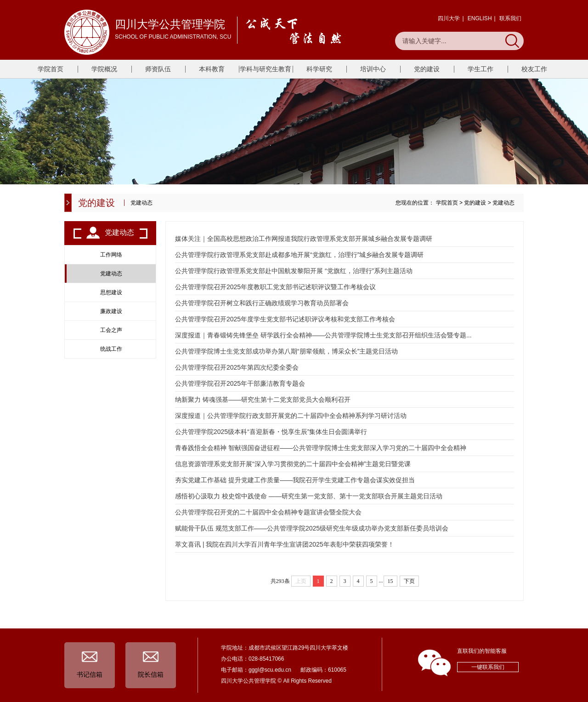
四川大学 (449, 18)
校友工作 (534, 69)
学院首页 (51, 69)
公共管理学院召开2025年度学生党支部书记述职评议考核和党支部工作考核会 (285, 319)
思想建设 (111, 292)
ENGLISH (480, 18)
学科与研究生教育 (266, 69)
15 (390, 581)
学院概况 (104, 69)
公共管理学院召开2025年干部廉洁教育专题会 (240, 383)
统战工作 (111, 349)
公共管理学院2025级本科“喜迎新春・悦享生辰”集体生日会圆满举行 (271, 432)
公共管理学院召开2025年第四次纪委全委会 (237, 367)
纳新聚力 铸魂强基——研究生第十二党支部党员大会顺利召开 (263, 400)
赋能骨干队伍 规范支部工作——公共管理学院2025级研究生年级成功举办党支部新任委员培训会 (312, 528)
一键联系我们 (488, 667)
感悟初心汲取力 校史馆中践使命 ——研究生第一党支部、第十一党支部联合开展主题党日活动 (309, 496)
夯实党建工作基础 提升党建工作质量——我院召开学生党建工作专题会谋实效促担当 (295, 480)
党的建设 (427, 69)
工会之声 (111, 330)
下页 (409, 581)
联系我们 (510, 18)
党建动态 (503, 203)
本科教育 (212, 69)
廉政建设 (111, 311)
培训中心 (373, 69)
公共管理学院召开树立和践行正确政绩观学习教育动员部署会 (262, 303)
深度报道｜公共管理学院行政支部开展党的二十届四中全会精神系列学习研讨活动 (291, 416)
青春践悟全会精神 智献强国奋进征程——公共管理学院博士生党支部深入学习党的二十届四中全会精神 (321, 448)
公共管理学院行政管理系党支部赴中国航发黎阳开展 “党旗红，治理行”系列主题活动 (294, 271)
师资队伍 (158, 69)
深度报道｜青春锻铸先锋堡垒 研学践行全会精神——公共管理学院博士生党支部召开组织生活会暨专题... (323, 335)
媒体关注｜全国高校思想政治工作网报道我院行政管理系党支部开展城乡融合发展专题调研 (304, 239)
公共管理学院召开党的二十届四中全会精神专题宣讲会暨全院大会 (268, 512)
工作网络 (111, 255)
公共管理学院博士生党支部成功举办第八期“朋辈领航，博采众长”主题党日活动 (286, 351)
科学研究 (319, 69)
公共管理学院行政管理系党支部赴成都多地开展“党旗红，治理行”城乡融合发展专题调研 (299, 255)
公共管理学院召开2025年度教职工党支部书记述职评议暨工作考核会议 (275, 287)
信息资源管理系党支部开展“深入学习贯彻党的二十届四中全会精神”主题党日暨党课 (293, 464)
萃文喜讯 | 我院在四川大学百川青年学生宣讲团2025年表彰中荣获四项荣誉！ (285, 544)
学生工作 (481, 69)
